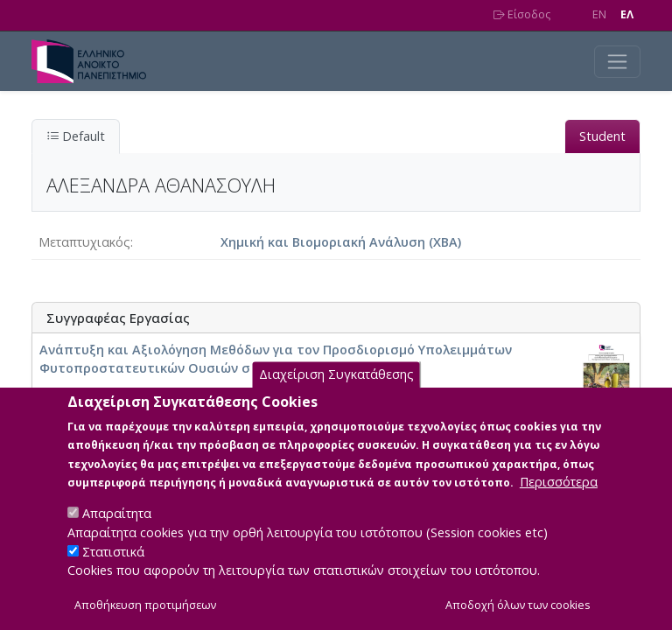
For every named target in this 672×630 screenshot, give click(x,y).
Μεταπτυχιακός (84, 242)
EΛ (627, 14)
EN (599, 14)
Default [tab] (76, 136)
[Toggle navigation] (617, 62)
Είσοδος (522, 14)
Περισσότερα (559, 502)
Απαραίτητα (117, 533)
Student (602, 136)
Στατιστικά (113, 571)
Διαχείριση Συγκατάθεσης (336, 394)
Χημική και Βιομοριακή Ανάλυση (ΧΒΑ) (341, 242)
